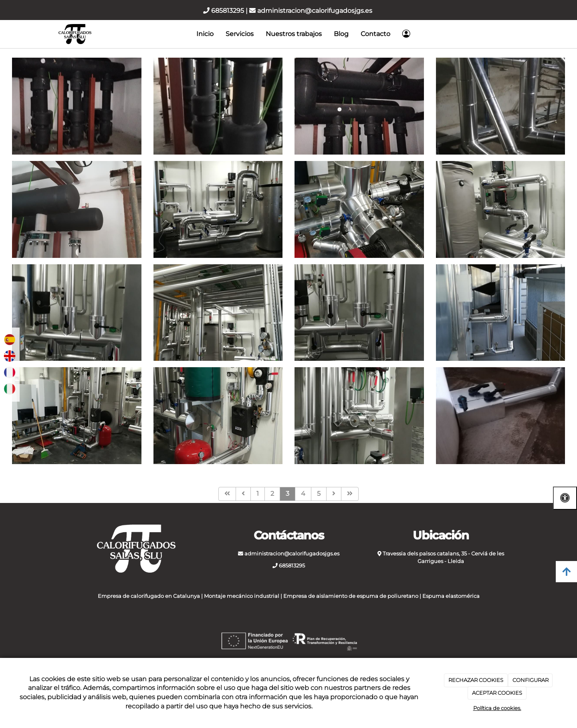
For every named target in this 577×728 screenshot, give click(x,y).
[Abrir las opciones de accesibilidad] (565, 498)
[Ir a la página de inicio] (75, 34)
